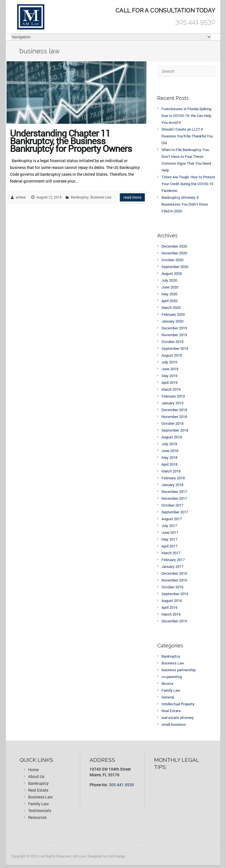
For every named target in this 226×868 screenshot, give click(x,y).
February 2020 (173, 314)
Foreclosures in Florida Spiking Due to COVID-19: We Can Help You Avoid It (186, 116)
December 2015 (174, 621)
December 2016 (174, 573)
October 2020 (172, 260)
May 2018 (169, 457)
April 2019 (169, 382)
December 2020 (174, 246)
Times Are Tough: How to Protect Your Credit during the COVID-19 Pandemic (188, 184)
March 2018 (171, 471)
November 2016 (174, 580)
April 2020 (169, 301)
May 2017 (169, 539)
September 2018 (175, 430)
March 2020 (171, 308)
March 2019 (171, 389)
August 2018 (172, 437)
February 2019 (173, 396)
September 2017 (175, 512)
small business (174, 724)
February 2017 (173, 560)
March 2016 (171, 614)
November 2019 (174, 335)
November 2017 (174, 498)
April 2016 (169, 607)
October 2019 (172, 342)
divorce (167, 683)
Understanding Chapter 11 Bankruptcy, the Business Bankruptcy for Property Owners (71, 140)
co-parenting (172, 677)
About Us (36, 776)
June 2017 (170, 532)
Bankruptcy (80, 197)
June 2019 (170, 369)
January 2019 (172, 403)
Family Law (171, 690)
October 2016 (172, 587)
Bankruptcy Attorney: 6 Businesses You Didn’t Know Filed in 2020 (185, 204)
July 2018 (169, 444)
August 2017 (172, 519)
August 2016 (172, 601)
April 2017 (169, 546)
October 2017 (172, 505)
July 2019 (169, 362)
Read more (132, 197)
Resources (37, 817)
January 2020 (172, 321)
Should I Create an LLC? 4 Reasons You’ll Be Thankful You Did (187, 136)
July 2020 (169, 280)
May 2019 (169, 376)
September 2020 (175, 267)
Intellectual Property (178, 704)
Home (33, 770)
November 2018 (174, 417)
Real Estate (171, 711)
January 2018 (172, 485)
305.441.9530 (121, 785)
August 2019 (172, 355)
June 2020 (170, 287)
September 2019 (175, 348)
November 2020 (174, 253)
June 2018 (170, 451)
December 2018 (174, 410)
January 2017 (172, 566)
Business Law (101, 197)
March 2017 (171, 553)
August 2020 (172, 273)
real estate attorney (178, 718)
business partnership (179, 670)
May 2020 (169, 294)
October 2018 (172, 423)
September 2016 (175, 594)
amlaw (21, 197)
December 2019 (174, 328)
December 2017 (174, 491)
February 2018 (173, 478)
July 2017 (169, 526)
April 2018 (169, 464)
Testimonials (40, 811)
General (168, 697)
